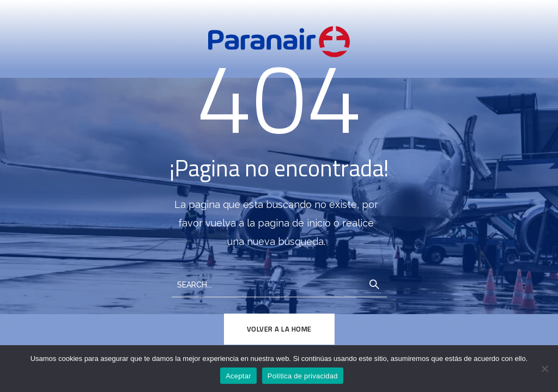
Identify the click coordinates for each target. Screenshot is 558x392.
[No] (544, 369)
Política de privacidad (303, 376)
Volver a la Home (279, 329)
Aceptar (238, 376)
